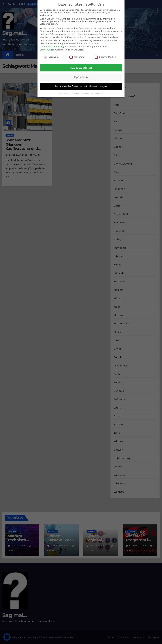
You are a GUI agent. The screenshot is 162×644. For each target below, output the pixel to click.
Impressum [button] (98, 93)
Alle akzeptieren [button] (81, 68)
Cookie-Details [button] (66, 93)
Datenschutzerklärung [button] (83, 93)
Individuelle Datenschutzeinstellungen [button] (81, 86)
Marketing (77, 57)
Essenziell (52, 57)
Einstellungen (47, 50)
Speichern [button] (81, 77)
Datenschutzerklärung (52, 47)
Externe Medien (105, 57)
